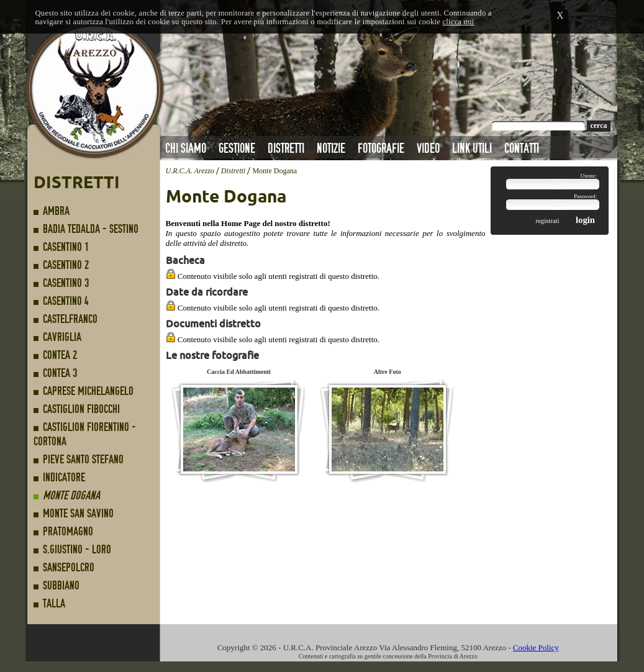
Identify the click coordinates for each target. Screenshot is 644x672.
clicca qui (458, 22)
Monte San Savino (78, 513)
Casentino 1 (66, 247)
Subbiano (61, 585)
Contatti (522, 148)
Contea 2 (60, 355)
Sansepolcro (69, 567)
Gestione (237, 148)
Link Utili (472, 148)
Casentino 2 (66, 265)
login (585, 220)
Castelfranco (70, 319)
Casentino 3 (66, 283)
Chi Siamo (186, 148)
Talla (54, 603)
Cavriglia (62, 337)
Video (428, 148)
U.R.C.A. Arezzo (190, 171)
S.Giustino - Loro (77, 549)
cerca (598, 125)
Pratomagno (68, 531)
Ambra (56, 211)
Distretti (286, 148)
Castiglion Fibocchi (81, 409)
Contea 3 (60, 373)
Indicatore (64, 477)
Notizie (331, 148)
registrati (556, 221)
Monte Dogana (71, 495)
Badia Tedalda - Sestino (91, 229)
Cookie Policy (536, 647)
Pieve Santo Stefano (83, 459)
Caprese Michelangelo (88, 391)
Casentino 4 (66, 301)
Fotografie (381, 148)
